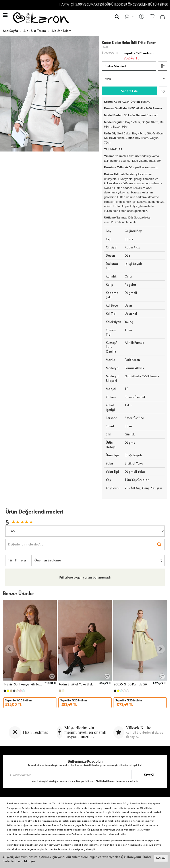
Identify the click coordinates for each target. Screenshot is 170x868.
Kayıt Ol (149, 775)
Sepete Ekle (129, 91)
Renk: (108, 79)
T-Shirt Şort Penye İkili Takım (23, 684)
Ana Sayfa (10, 31)
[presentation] (7, 87)
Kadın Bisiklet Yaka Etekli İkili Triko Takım (77, 684)
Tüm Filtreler (17, 560)
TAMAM (161, 858)
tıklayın (29, 861)
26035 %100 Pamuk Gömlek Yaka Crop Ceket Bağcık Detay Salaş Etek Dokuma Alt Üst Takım (133, 684)
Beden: (115, 66)
